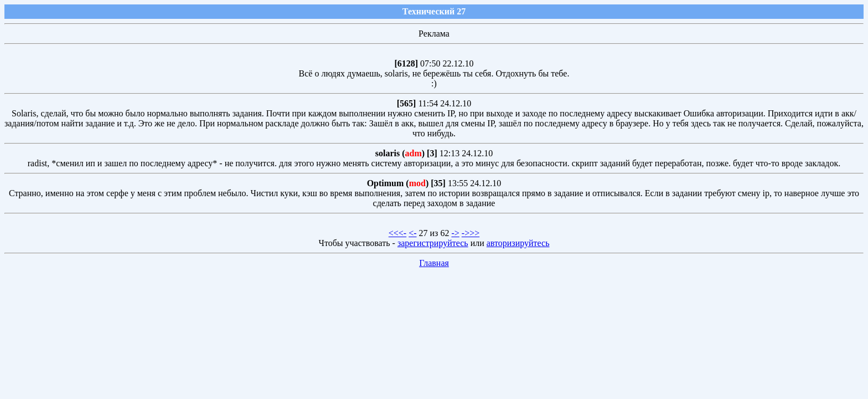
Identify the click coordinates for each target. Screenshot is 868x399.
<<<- (397, 233)
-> (455, 233)
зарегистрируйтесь (433, 243)
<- (412, 233)
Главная (434, 263)
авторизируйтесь (518, 243)
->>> (471, 233)
